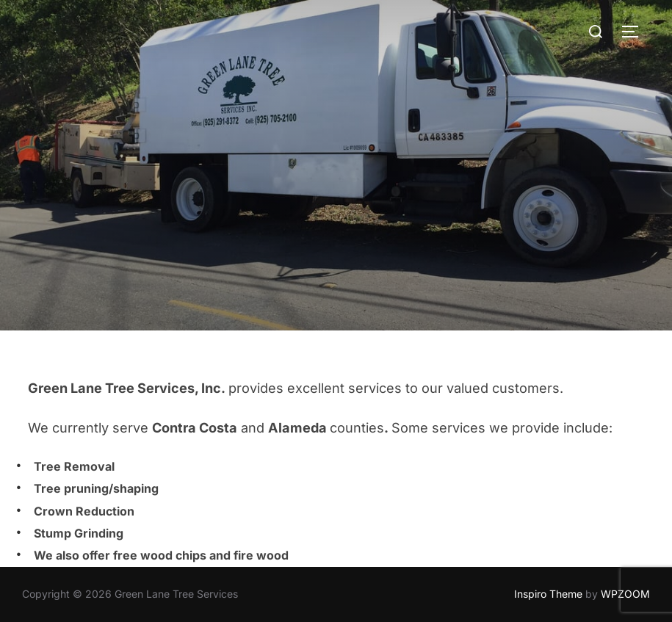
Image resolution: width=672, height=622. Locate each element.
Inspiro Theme (548, 594)
